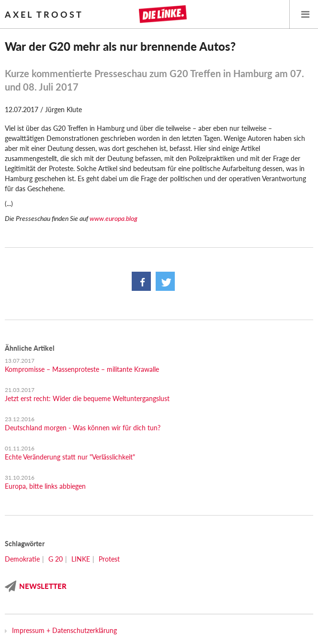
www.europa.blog (114, 218)
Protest (109, 559)
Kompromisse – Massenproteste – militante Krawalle (82, 369)
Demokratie (22, 559)
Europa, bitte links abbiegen (45, 486)
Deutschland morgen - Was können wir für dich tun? (83, 428)
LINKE (81, 559)
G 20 (56, 559)
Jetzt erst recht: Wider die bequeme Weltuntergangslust (87, 398)
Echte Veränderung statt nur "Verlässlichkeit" (70, 457)
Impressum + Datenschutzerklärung (64, 630)
